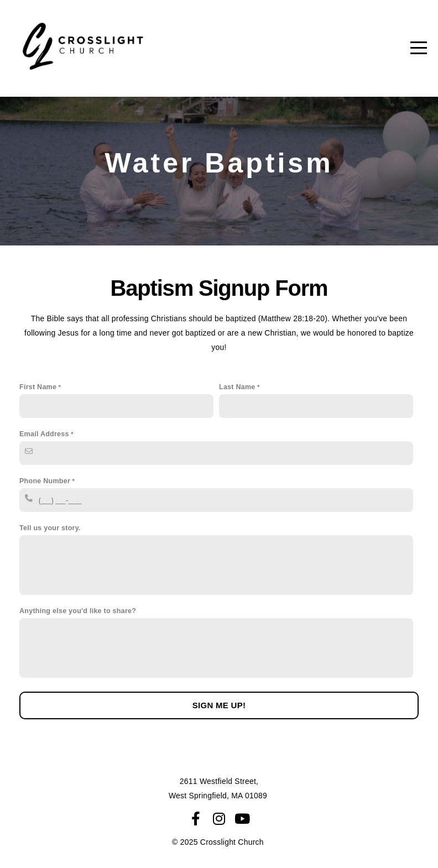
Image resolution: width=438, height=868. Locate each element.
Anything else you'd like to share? (78, 611)
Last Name (237, 387)
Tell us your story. (50, 528)
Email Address (44, 434)
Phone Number (45, 481)
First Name (38, 387)
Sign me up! (219, 705)
